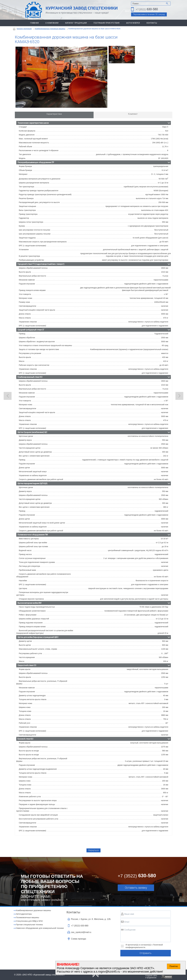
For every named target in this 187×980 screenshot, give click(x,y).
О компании (52, 23)
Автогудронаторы (24, 914)
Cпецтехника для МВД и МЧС (30, 921)
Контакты (152, 23)
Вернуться (94, 850)
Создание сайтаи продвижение (151, 977)
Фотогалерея (133, 23)
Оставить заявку (136, 888)
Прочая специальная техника (29, 924)
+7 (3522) (80, 926)
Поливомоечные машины (28, 917)
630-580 (147, 9)
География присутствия (106, 23)
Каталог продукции (76, 23)
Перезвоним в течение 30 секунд (149, 14)
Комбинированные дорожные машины (50, 29)
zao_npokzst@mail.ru (81, 932)
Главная (34, 23)
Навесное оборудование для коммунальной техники (40, 928)
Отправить (146, 953)
